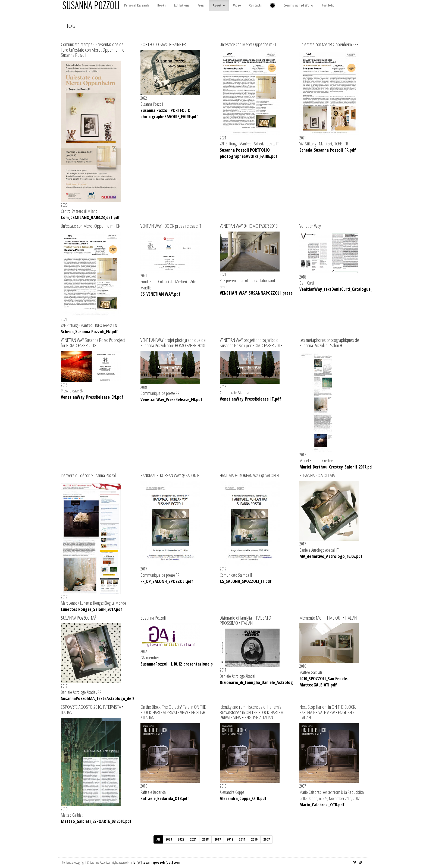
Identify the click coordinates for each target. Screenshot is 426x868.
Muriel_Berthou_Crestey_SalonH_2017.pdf (336, 467)
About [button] (219, 5)
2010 (254, 839)
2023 (169, 839)
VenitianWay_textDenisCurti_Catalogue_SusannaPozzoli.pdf (353, 289)
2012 (230, 839)
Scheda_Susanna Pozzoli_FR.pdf (328, 150)
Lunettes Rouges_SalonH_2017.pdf (92, 609)
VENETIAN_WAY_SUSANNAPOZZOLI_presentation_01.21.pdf (272, 293)
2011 (242, 839)
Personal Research (137, 5)
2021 (193, 839)
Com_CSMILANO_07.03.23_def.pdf (90, 217)
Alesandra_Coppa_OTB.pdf (243, 798)
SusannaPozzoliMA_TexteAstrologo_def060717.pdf (106, 698)
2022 (181, 839)
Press (201, 5)
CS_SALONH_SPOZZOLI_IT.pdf (246, 581)
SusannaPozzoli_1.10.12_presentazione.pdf (179, 664)
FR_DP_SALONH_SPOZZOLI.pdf (167, 581)
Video (237, 5)
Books (162, 5)
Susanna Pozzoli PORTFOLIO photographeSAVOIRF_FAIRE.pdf (169, 113)
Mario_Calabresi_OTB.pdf (322, 805)
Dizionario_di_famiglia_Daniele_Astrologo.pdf (261, 682)
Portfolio (328, 5)
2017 (218, 839)
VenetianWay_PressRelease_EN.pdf (92, 397)
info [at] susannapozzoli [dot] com (155, 862)
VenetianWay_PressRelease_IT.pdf (250, 399)
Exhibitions (182, 5)
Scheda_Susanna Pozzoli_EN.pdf (89, 332)
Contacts (255, 5)
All (158, 839)
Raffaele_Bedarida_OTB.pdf (165, 798)
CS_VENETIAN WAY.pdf (160, 294)
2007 (267, 839)
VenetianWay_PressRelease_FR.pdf (171, 399)
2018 (205, 839)
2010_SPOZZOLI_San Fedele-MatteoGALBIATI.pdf (324, 682)
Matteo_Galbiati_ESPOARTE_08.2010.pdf (96, 821)
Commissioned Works (298, 5)
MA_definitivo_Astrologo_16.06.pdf (331, 556)
